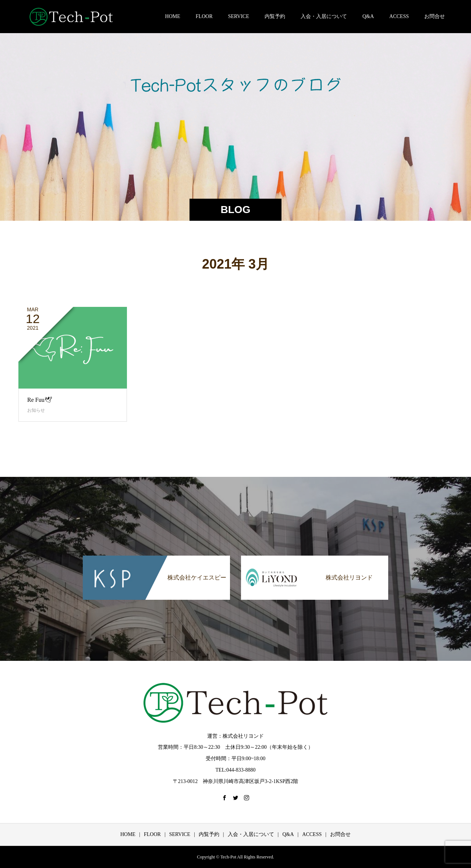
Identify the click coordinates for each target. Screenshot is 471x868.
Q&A (368, 16)
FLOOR (204, 16)
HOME (173, 16)
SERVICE (239, 16)
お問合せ (435, 16)
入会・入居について (324, 16)
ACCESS (399, 16)
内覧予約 (275, 16)
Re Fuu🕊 (40, 400)
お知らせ (36, 410)
